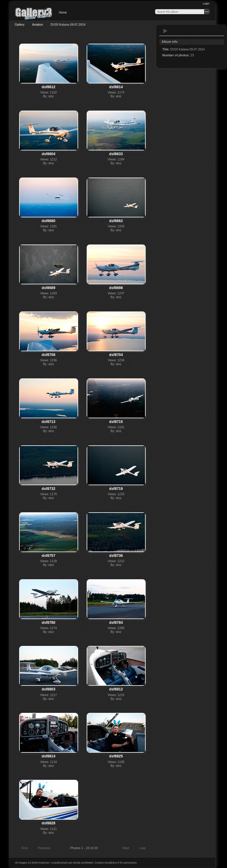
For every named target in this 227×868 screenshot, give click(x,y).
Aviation (38, 25)
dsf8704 (116, 355)
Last (145, 849)
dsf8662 (116, 221)
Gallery (20, 25)
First (22, 849)
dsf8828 (48, 823)
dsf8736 (116, 556)
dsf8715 (116, 422)
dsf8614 (116, 87)
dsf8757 (48, 556)
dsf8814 (48, 756)
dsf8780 (48, 623)
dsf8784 (116, 623)
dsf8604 (48, 154)
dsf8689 (48, 288)
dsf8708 (48, 355)
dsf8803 (48, 689)
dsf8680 (48, 221)
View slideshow (165, 31)
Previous (41, 849)
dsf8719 (116, 489)
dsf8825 (116, 756)
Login (206, 4)
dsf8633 (116, 154)
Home (63, 13)
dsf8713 (48, 422)
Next (129, 849)
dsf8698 (116, 288)
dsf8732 (48, 489)
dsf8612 (48, 87)
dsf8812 (116, 689)
